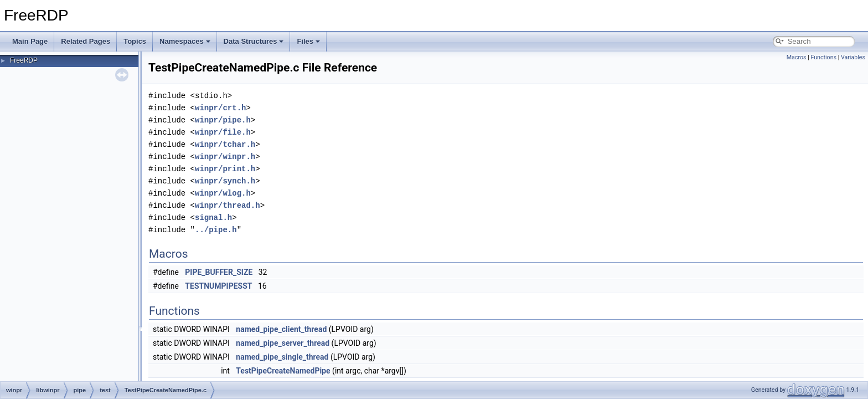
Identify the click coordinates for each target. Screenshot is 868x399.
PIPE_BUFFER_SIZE (219, 272)
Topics (135, 41)
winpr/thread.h (228, 205)
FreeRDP (24, 60)
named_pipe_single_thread (282, 357)
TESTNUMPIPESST (218, 286)
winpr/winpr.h (225, 157)
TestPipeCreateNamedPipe (283, 371)
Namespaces (185, 41)
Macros (797, 57)
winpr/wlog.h (223, 193)
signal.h (213, 218)
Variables (853, 57)
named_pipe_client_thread (281, 329)
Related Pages (86, 41)
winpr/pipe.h (223, 120)
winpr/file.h (223, 132)
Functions (823, 57)
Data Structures (254, 41)
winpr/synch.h (225, 181)
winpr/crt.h (220, 108)
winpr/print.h (225, 169)
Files (308, 41)
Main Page (30, 41)
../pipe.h (216, 230)
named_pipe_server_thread (283, 343)
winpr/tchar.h (225, 144)
